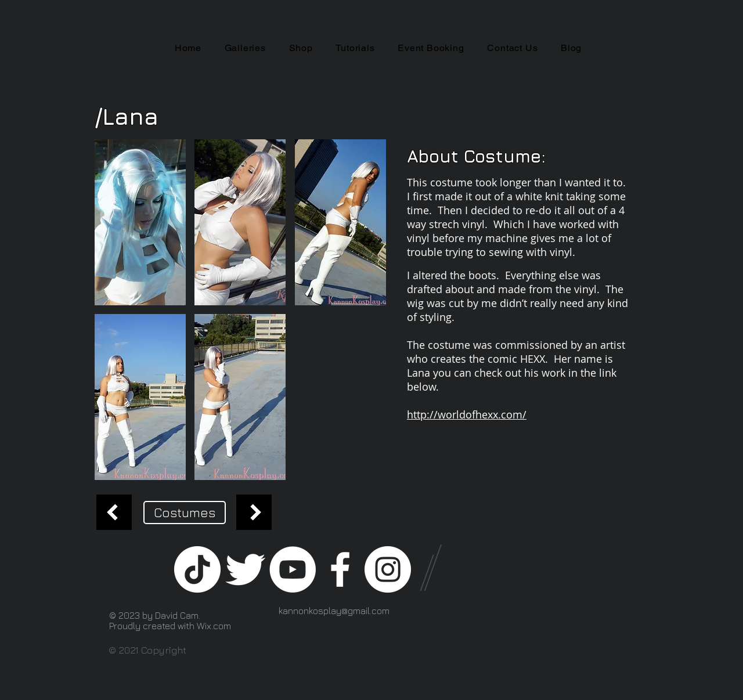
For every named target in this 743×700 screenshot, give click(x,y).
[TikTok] (197, 569)
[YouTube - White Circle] (293, 569)
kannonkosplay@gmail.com (334, 611)
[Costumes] (185, 513)
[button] (140, 222)
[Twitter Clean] (245, 569)
